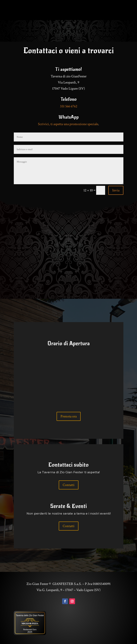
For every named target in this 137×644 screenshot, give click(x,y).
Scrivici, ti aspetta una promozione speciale (68, 124)
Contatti (69, 485)
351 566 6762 (69, 106)
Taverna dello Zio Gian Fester (30, 615)
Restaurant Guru (30, 630)
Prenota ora (69, 416)
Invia (116, 190)
